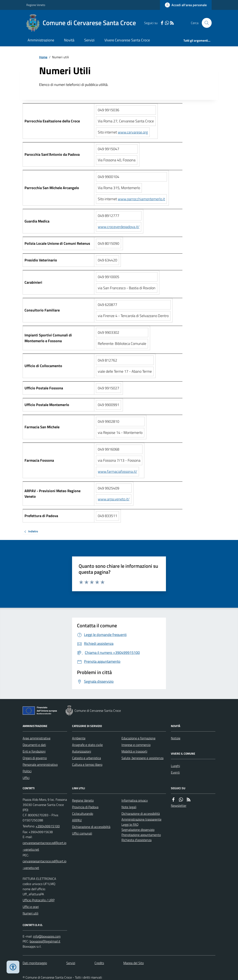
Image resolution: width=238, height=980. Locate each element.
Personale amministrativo (40, 765)
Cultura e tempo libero (87, 765)
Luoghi (175, 766)
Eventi (175, 772)
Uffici (26, 778)
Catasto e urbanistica (86, 758)
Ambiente (79, 738)
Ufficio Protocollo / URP (39, 900)
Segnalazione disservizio (138, 830)
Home (43, 57)
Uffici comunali (82, 833)
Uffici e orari (31, 907)
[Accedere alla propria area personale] (186, 5)
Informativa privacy (135, 800)
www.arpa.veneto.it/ (114, 499)
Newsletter (179, 806)
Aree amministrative (37, 738)
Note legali (129, 807)
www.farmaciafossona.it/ (117, 471)
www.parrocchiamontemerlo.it (141, 199)
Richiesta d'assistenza (136, 840)
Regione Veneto (36, 5)
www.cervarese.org (133, 132)
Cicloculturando (83, 814)
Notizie (176, 738)
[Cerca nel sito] (205, 23)
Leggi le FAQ (130, 824)
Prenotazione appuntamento (141, 835)
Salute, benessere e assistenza (142, 758)
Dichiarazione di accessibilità (91, 827)
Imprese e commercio (136, 745)
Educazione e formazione (138, 738)
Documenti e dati (34, 745)
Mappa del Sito (134, 963)
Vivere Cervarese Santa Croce (127, 40)
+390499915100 (48, 826)
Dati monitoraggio (35, 963)
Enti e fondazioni (34, 751)
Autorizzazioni (82, 751)
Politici (27, 771)
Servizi (89, 40)
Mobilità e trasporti (134, 751)
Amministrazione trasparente (141, 819)
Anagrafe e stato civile (87, 745)
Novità (69, 40)
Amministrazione (41, 40)
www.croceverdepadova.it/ (119, 227)
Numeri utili (30, 913)
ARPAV (77, 820)
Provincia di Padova (85, 807)
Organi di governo (35, 758)
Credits (99, 963)
